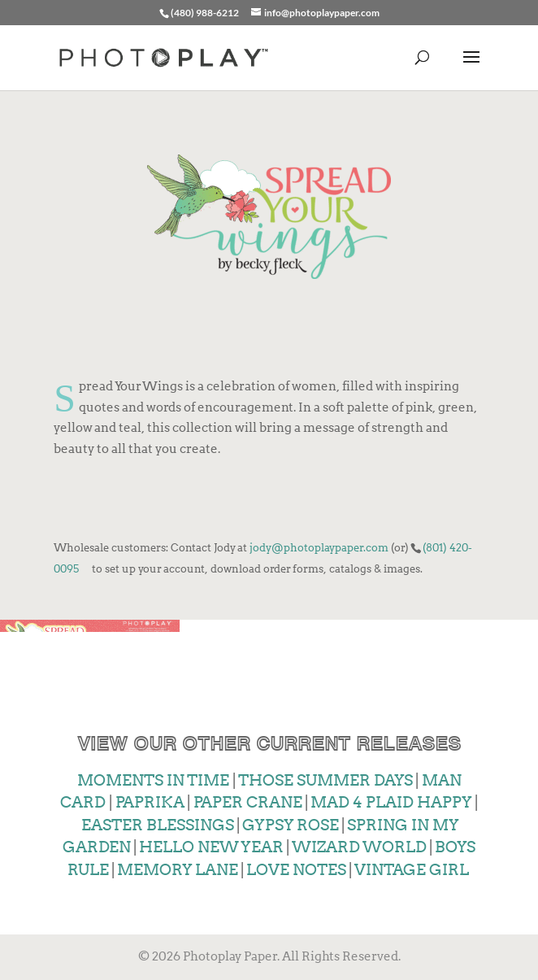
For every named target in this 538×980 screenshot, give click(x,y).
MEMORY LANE (176, 870)
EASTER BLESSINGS (156, 825)
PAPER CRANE (248, 802)
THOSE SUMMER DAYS (325, 780)
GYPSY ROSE (291, 825)
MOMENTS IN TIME (153, 780)
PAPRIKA (150, 802)
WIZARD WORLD (358, 847)
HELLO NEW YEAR (210, 847)
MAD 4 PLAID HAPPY (391, 802)
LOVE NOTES (296, 870)
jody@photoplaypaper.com (319, 547)
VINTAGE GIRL (410, 870)
